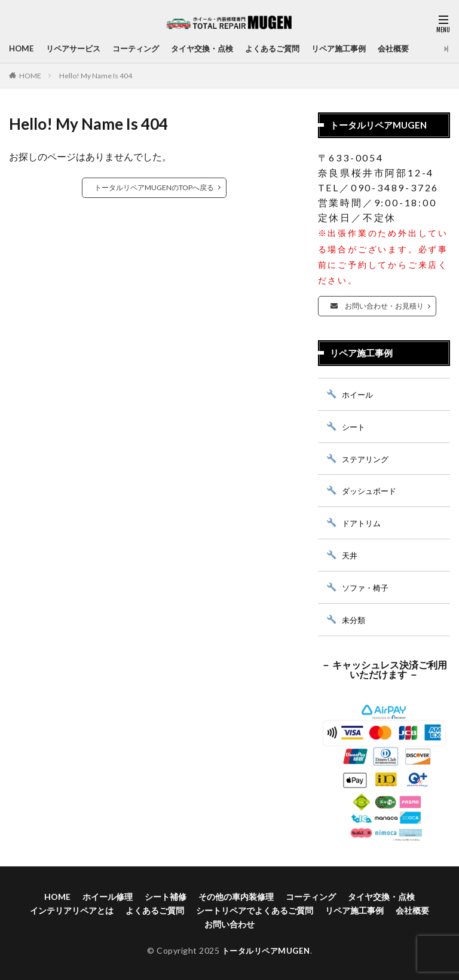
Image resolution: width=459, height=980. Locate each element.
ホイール (359, 394)
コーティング (143, 49)
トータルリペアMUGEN (266, 949)
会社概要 (417, 49)
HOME (22, 49)
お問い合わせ (229, 922)
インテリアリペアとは (72, 909)
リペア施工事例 (359, 49)
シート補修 (166, 895)
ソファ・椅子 (367, 586)
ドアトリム (363, 522)
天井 (350, 554)
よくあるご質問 (288, 49)
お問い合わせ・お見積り (377, 306)
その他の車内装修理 (236, 895)
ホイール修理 (108, 895)
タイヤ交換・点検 (213, 49)
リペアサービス (76, 49)
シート (354, 426)
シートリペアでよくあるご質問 (255, 909)
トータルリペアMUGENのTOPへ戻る (154, 187)
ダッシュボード (371, 490)
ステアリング (367, 458)
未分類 (354, 618)
